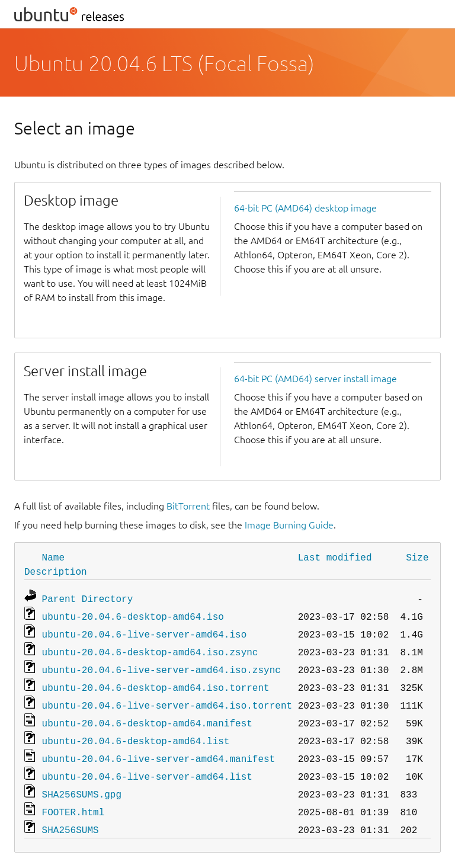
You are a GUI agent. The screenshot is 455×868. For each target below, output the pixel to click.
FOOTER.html (73, 796)
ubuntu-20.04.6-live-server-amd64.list (147, 763)
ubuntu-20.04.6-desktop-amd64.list (136, 730)
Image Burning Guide (289, 525)
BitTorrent (188, 506)
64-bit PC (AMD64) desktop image (305, 208)
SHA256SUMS (71, 813)
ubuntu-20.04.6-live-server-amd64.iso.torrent (167, 697)
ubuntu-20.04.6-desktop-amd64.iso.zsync (150, 647)
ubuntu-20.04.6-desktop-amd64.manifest (147, 713)
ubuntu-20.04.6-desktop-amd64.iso (133, 614)
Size (417, 557)
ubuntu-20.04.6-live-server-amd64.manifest (159, 747)
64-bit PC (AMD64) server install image (315, 379)
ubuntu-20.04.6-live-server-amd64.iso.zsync (161, 664)
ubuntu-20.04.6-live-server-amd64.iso (145, 630)
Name (53, 557)
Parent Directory (88, 597)
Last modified (335, 557)
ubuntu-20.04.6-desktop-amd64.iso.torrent (156, 680)
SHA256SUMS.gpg (82, 780)
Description (56, 571)
